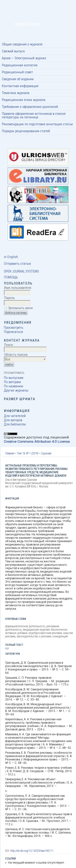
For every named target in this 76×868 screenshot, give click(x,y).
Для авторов (13, 420)
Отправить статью (17, 263)
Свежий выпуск (13, 51)
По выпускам (14, 378)
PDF (7, 649)
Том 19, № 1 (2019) (28, 453)
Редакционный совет (17, 72)
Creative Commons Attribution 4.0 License (37, 441)
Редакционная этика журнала (24, 100)
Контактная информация (20, 86)
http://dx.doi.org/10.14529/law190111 (32, 851)
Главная (10, 453)
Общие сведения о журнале (22, 44)
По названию (14, 386)
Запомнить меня (21, 308)
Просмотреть (14, 327)
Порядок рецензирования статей (26, 131)
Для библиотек (15, 424)
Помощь (11, 277)
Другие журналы (16, 390)
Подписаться (13, 332)
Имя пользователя (18, 288)
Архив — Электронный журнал (24, 58)
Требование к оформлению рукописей (30, 107)
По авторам (12, 382)
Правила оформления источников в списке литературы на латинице (34, 115)
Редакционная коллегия (20, 65)
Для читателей (15, 416)
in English (11, 257)
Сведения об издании (18, 79)
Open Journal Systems (21, 271)
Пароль (9, 298)
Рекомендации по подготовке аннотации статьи (37, 124)
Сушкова (46, 453)
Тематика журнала (16, 93)
